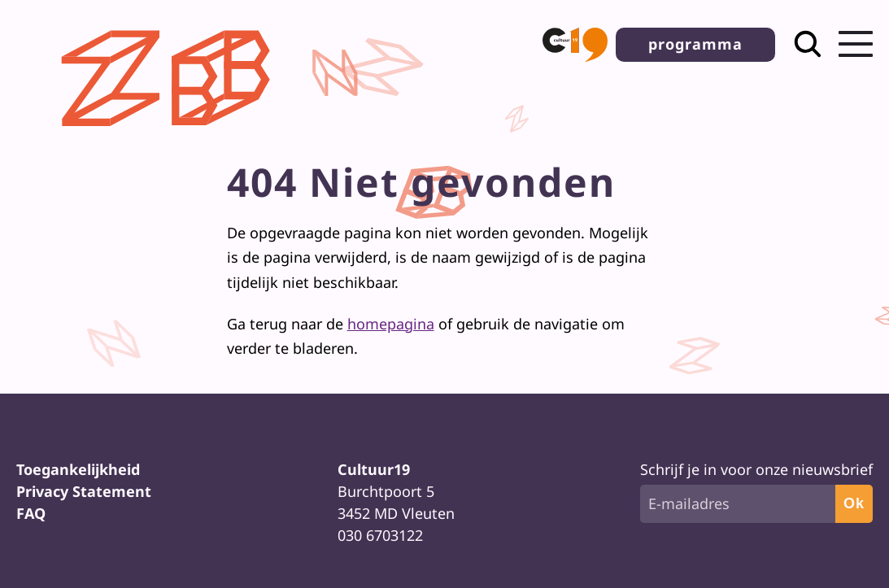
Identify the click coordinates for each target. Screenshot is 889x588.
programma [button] (695, 44)
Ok (854, 503)
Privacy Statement (84, 491)
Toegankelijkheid (78, 469)
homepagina (391, 324)
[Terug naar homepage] (170, 139)
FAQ (31, 513)
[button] (575, 45)
